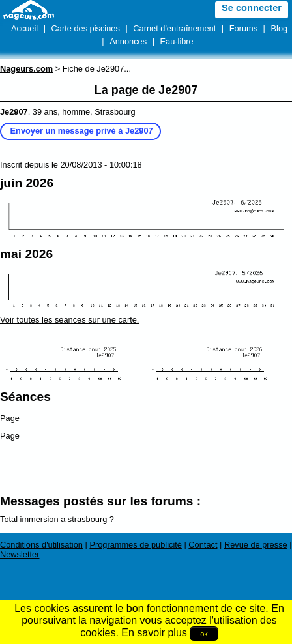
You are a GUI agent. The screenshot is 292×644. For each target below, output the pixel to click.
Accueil (24, 28)
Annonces (128, 41)
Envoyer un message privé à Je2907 (82, 131)
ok (204, 634)
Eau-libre (177, 41)
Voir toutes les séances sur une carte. (69, 320)
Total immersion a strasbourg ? (57, 519)
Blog (280, 28)
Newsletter (20, 554)
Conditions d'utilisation (41, 545)
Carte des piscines (86, 28)
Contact (203, 545)
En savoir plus (154, 633)
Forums (243, 28)
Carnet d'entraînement (174, 28)
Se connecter (252, 8)
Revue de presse (256, 545)
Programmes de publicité (136, 545)
